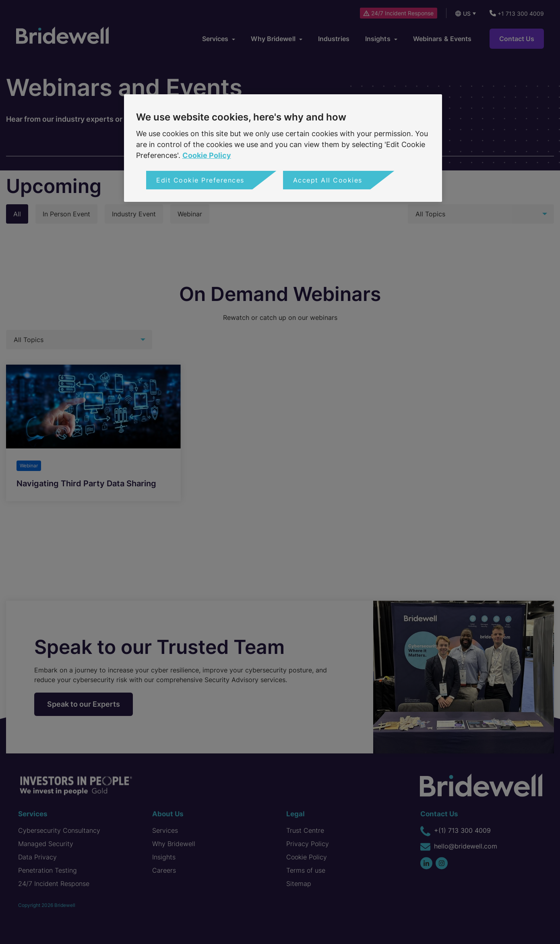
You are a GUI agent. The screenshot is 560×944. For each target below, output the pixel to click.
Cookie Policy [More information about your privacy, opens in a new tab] (207, 155)
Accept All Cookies (328, 180)
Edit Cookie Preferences (200, 180)
